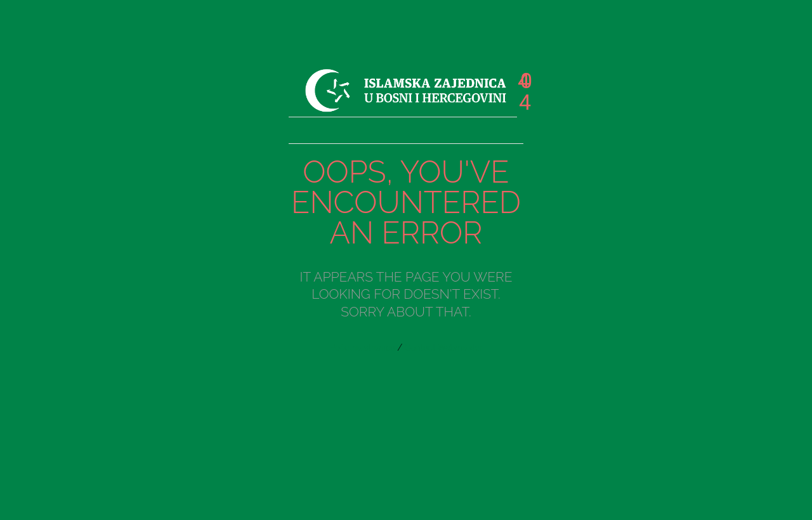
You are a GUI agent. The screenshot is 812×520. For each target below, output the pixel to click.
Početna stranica (363, 348)
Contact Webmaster (444, 348)
